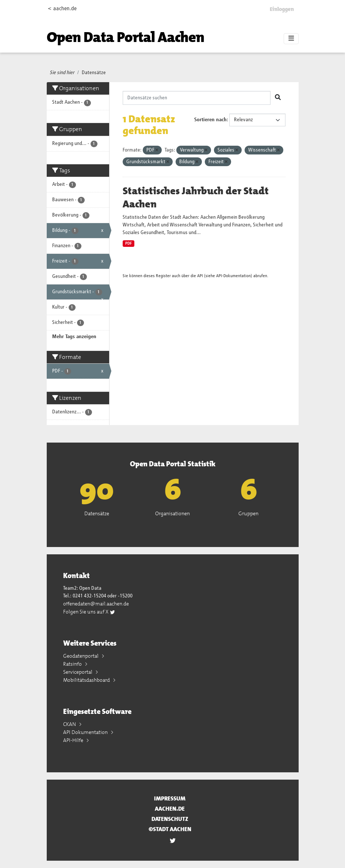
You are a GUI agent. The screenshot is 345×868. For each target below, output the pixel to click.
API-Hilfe (74, 740)
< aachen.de (62, 9)
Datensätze (94, 73)
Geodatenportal (81, 656)
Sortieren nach (210, 120)
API (200, 276)
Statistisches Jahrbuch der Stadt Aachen (196, 198)
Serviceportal (78, 672)
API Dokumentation (86, 732)
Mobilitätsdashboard (87, 680)
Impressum (170, 798)
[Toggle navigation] (291, 39)
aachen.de (170, 809)
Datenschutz (170, 819)
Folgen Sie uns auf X (89, 612)
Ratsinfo (73, 664)
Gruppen (248, 513)
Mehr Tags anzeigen (74, 337)
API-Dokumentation (233, 276)
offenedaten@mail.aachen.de (96, 604)
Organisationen (172, 513)
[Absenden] (278, 98)
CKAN (70, 724)
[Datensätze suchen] (197, 98)
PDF (129, 244)
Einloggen (282, 9)
